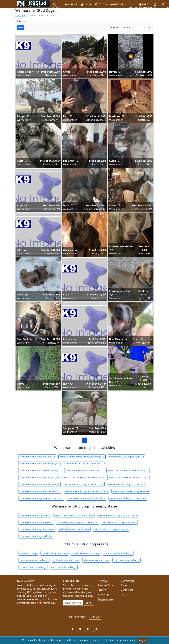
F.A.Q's (124, 595)
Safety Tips (104, 595)
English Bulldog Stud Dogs (126, 560)
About (124, 585)
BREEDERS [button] (117, 4)
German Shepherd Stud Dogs (118, 553)
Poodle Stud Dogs (28, 553)
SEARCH (58, 5)
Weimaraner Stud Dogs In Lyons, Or (127, 457)
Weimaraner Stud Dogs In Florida (36, 536)
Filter (21, 27)
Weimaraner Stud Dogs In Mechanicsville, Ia (86, 491)
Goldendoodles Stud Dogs (66, 560)
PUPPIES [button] (71, 4)
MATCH (133, 5)
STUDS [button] (100, 4)
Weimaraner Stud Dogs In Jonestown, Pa (39, 477)
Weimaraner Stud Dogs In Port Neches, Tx (84, 464)
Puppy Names (105, 599)
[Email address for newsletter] (73, 603)
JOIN (157, 5)
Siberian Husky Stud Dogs (96, 560)
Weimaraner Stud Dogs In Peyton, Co (128, 498)
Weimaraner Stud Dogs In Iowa (74, 529)
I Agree (143, 640)
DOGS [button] (86, 4)
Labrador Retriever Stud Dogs (34, 560)
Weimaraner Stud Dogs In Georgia (111, 529)
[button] (37, 72)
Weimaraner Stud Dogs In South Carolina (118, 515)
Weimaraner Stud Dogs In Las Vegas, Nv (84, 484)
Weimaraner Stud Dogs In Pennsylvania (74, 515)
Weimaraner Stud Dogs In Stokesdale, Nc (40, 484)
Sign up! (95, 617)
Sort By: (115, 27)
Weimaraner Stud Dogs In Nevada (36, 522)
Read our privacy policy (122, 640)
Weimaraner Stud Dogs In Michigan (37, 529)
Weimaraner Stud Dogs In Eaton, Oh (37, 457)
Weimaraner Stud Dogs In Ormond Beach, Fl (41, 498)
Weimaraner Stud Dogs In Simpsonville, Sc (40, 471)
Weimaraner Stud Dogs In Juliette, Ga (131, 491)
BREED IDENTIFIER (145, 5)
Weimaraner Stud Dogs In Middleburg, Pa (128, 471)
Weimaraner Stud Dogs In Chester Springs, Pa (82, 457)
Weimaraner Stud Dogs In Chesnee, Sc (84, 471)
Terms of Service (107, 585)
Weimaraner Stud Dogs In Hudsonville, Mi (40, 491)
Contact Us (127, 590)
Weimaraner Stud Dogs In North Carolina (77, 522)
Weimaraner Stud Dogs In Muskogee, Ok (39, 464)
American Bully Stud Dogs (64, 567)
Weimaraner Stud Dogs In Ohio (35, 515)
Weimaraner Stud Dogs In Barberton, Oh (128, 477)
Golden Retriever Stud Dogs (86, 553)
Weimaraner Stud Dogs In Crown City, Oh (84, 477)
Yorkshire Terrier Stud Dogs (33, 567)
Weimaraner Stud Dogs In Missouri (119, 522)
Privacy (102, 590)
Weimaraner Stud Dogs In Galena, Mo (126, 484)
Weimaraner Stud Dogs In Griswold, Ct (86, 498)
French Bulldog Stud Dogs (54, 553)
